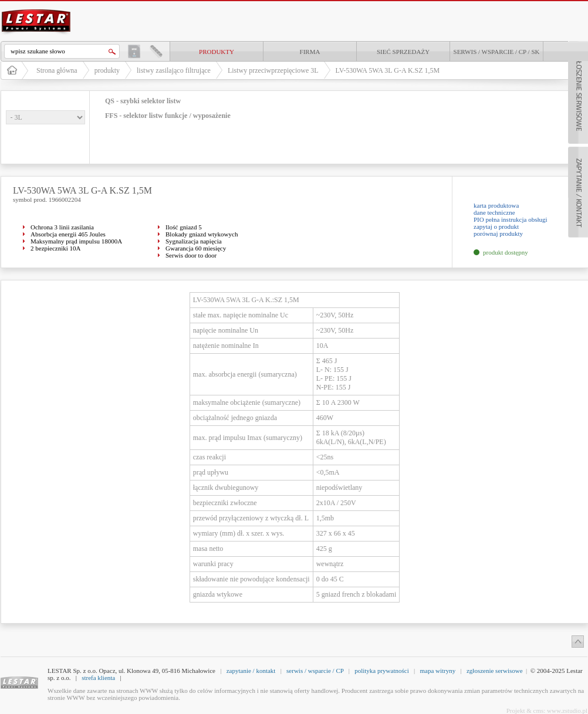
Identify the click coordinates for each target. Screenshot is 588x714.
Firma (310, 52)
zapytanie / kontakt (251, 671)
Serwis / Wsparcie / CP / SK (497, 52)
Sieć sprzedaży (403, 52)
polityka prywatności (382, 671)
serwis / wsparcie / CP (315, 671)
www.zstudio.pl (567, 710)
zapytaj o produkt (496, 226)
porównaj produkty (498, 234)
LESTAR (36, 8)
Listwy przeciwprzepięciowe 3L (273, 70)
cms (539, 710)
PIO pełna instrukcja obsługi (511, 219)
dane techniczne (494, 212)
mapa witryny (437, 671)
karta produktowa (496, 205)
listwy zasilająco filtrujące (174, 70)
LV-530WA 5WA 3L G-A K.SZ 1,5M (388, 70)
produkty (217, 52)
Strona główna (57, 70)
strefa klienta (98, 678)
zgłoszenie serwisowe (495, 671)
